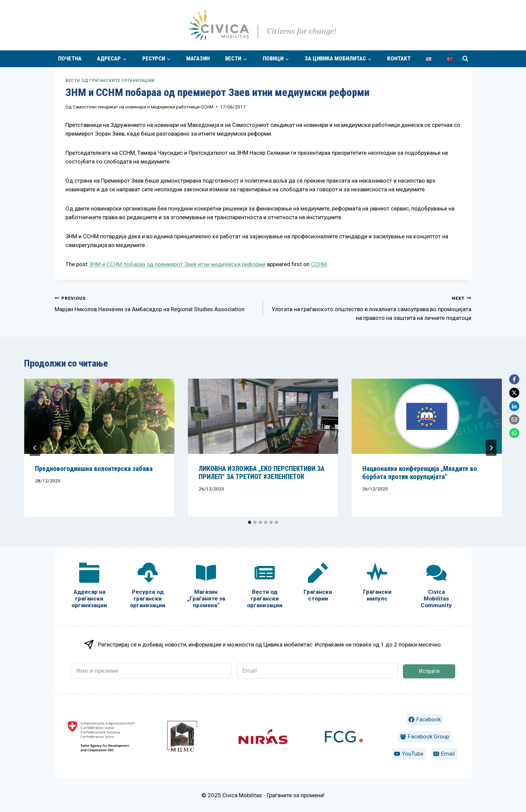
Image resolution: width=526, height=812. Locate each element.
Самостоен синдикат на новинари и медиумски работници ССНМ (143, 107)
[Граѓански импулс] (377, 584)
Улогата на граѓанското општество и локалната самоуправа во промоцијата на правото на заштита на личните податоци (370, 307)
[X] (514, 393)
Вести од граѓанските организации (110, 81)
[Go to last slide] (35, 448)
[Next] (491, 448)
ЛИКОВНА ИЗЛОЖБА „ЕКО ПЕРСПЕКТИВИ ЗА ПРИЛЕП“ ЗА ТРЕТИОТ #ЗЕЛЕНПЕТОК (261, 473)
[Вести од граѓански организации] (264, 587)
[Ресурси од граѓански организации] (148, 587)
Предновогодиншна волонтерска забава (94, 469)
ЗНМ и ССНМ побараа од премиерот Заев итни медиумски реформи (177, 264)
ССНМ (319, 264)
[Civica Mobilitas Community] (436, 587)
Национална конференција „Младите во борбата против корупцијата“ (420, 473)
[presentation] (99, 416)
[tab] (250, 522)
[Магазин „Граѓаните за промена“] (206, 587)
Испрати (429, 671)
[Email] (514, 420)
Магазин (198, 58)
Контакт (399, 58)
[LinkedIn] (514, 406)
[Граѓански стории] (318, 584)
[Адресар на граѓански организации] (89, 587)
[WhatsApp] (514, 433)
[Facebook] (514, 379)
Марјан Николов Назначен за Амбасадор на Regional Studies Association (156, 303)
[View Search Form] (465, 59)
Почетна (70, 58)
